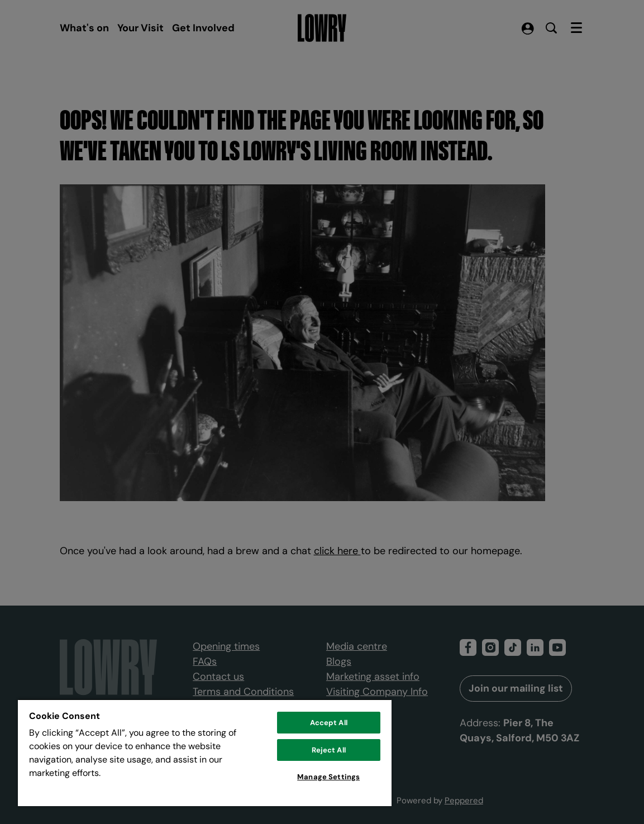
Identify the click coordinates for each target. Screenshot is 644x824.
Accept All (329, 723)
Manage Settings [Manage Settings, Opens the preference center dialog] (328, 777)
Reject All (329, 750)
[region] (205, 752)
